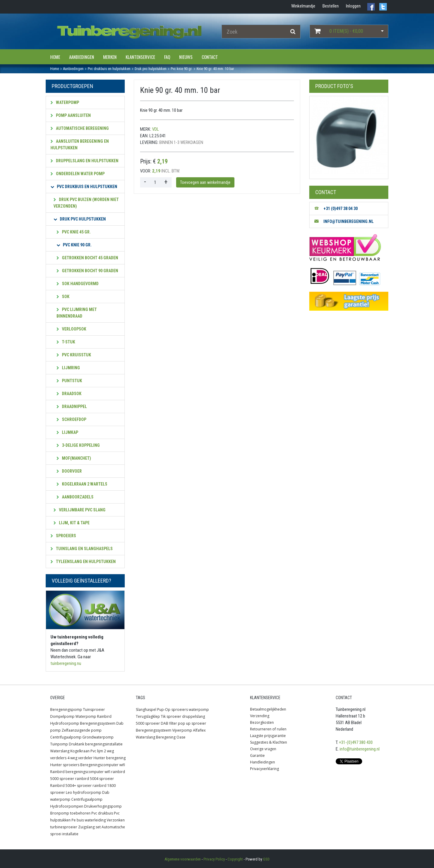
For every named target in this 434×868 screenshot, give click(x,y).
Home (55, 57)
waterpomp (199, 710)
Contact (210, 57)
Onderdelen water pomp (78, 174)
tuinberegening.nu (66, 663)
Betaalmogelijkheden (268, 709)
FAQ (167, 57)
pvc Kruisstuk (74, 355)
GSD (266, 859)
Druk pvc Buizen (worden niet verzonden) (86, 203)
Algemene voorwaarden (183, 859)
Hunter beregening (110, 758)
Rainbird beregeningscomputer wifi (80, 772)
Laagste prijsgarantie (268, 736)
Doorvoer (69, 471)
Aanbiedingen (82, 57)
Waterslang (60, 751)
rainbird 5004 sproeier (95, 779)
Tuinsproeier (94, 710)
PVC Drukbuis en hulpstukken (84, 187)
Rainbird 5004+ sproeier (71, 786)
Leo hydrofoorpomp (84, 792)
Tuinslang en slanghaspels (82, 549)
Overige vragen (263, 749)
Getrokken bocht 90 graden (87, 271)
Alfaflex (199, 730)
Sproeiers (63, 536)
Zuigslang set (89, 827)
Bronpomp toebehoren (70, 813)
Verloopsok (71, 329)
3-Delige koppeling (78, 445)
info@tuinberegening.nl (360, 749)
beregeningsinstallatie (104, 744)
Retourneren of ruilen (268, 729)
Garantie (257, 755)
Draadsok (69, 394)
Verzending (260, 716)
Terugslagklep (148, 716)
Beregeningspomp (66, 710)
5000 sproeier (148, 723)
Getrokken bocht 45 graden (87, 258)
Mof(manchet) (74, 458)
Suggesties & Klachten (269, 742)
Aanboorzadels (75, 497)
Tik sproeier (171, 716)
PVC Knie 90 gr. (74, 245)
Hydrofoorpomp (65, 723)
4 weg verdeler (80, 758)
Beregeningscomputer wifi (103, 765)
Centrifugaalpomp (66, 737)
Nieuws (186, 57)
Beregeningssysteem (98, 723)
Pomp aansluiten (71, 115)
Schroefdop (71, 419)
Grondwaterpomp (98, 737)
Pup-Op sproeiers (173, 710)
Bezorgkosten (262, 722)
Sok (63, 297)
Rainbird (104, 716)
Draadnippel (72, 407)
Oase (181, 737)
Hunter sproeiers (65, 765)
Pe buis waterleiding (89, 820)
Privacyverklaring (264, 769)
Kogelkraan (80, 751)
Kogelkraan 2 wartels (82, 484)
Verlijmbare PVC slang (79, 510)
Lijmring (68, 368)
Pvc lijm (97, 751)
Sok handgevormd (78, 284)
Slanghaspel (146, 710)
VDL (156, 129)
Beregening (166, 737)
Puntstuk (69, 381)
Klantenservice (140, 57)
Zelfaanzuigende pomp (82, 730)
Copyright (235, 859)
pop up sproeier (192, 723)
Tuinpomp (59, 744)
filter (173, 723)
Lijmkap (67, 432)
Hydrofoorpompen (67, 806)
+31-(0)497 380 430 (356, 742)
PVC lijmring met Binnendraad (77, 313)
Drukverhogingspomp (103, 806)
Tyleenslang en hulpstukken (83, 562)
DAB (165, 723)
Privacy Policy (214, 859)
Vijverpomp (182, 730)
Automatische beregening (80, 128)
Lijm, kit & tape (72, 523)
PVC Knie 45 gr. (74, 232)
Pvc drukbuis (102, 813)
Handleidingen (263, 762)
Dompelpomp (62, 716)
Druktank (76, 744)
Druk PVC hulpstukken (80, 219)
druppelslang (194, 716)
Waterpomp (65, 102)
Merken (110, 57)
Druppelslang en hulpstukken (84, 161)
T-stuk (66, 342)
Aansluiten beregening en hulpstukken (80, 145)
